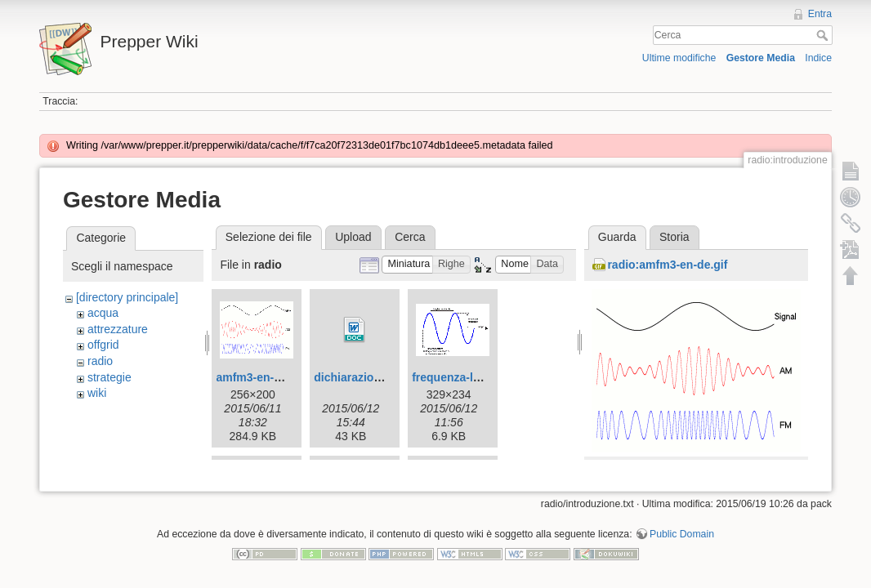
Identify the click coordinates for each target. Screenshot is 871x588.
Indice (818, 58)
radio (100, 361)
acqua (103, 313)
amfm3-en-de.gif (260, 377)
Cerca (824, 35)
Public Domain (682, 534)
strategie (109, 377)
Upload (353, 237)
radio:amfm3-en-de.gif (667, 265)
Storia (674, 237)
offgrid (103, 345)
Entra (820, 14)
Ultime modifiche (679, 58)
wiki (97, 393)
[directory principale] (127, 297)
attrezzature (118, 329)
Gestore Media (761, 58)
